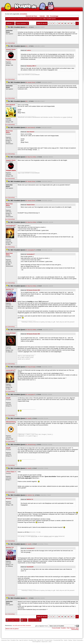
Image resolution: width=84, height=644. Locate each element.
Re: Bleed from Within (31, 157)
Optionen (10, 23)
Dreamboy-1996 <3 (31, 66)
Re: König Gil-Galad (30, 367)
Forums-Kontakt (56, 628)
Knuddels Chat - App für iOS (36, 640)
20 (62, 23)
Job (50, 642)
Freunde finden (48, 640)
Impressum (45, 642)
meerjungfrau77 (31, 254)
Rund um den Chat (23, 19)
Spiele (66, 640)
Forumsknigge (54, 16)
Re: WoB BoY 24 (30, 495)
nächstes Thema (35, 620)
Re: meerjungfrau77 (30, 250)
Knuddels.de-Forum (11, 19)
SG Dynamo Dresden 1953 (33, 290)
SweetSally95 (30, 567)
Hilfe (48, 16)
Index (24, 620)
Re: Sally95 (28, 418)
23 (71, 23)
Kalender (42, 16)
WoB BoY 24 (30, 499)
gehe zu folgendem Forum (42, 626)
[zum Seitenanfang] (10, 43)
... (56, 23)
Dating (70, 640)
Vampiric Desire (31, 205)
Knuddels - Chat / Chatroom (68, 628)
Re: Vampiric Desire (30, 82)
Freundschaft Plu (58, 640)
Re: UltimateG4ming (30, 445)
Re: (27, 27)
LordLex (29, 50)
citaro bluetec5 (30, 132)
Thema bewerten (22, 23)
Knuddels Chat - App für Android (19, 640)
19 (59, 23)
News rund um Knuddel (36, 19)
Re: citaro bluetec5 (30, 128)
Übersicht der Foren (31, 16)
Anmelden (23, 14)
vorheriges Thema (13, 620)
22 (68, 23)
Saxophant (28, 625)
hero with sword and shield (19, 625)
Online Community (78, 640)
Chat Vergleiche (36, 642)
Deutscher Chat (6, 640)
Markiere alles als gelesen (12, 629)
